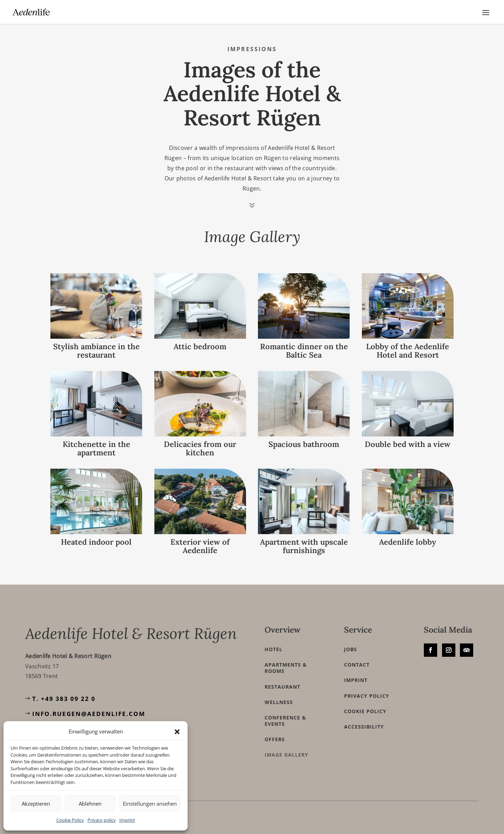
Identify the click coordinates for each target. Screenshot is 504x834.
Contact (357, 659)
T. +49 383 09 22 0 (64, 692)
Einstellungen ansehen (150, 804)
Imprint (127, 820)
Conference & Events (285, 715)
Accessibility (364, 721)
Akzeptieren (36, 804)
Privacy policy (102, 820)
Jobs (351, 643)
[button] (177, 732)
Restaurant (282, 681)
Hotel (274, 643)
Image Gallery (286, 749)
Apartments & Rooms (286, 662)
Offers (275, 733)
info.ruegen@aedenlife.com (89, 708)
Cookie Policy (70, 820)
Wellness (279, 696)
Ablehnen (90, 804)
